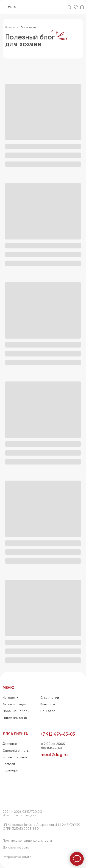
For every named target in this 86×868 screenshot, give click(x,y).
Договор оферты (16, 848)
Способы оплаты (16, 751)
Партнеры (10, 771)
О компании (28, 28)
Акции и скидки (14, 704)
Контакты (48, 704)
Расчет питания (15, 757)
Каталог (9, 698)
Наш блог (48, 711)
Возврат (9, 764)
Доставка (10, 744)
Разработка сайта (17, 857)
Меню (12, 7)
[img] (43, 7)
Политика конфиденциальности (27, 841)
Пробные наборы (16, 711)
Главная (10, 28)
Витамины (10, 718)
